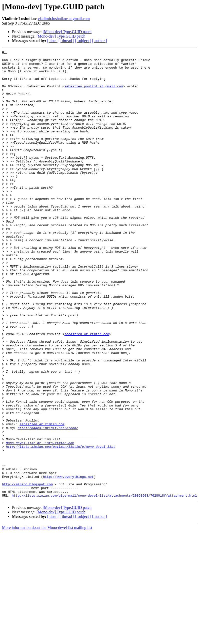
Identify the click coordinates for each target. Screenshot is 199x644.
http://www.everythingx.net (68, 562)
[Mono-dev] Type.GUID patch (67, 32)
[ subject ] (83, 41)
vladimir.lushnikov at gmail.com (64, 19)
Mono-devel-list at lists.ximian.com (40, 522)
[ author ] (100, 41)
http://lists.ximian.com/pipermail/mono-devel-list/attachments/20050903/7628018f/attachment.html (104, 585)
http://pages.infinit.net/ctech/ (48, 504)
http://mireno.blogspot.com (27, 571)
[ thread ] (67, 41)
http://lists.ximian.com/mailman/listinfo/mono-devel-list (61, 526)
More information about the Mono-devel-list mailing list (47, 617)
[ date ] (53, 41)
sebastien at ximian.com (87, 391)
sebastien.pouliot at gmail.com (94, 94)
